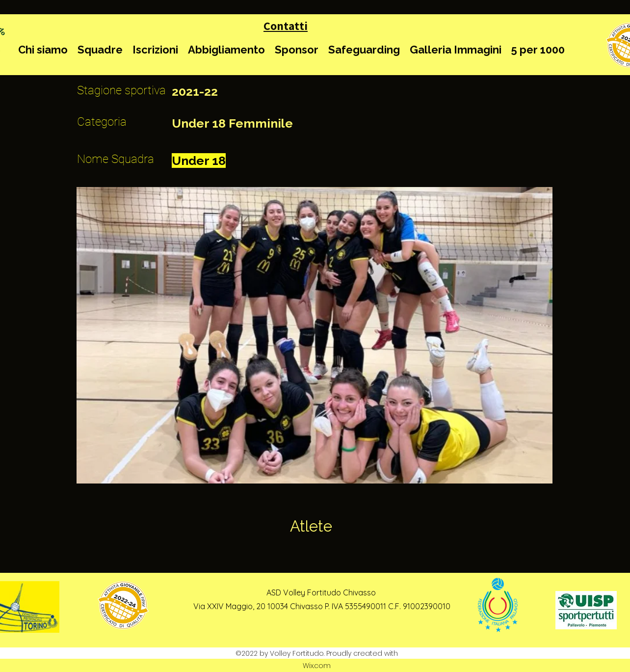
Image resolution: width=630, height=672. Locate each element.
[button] (43, 50)
